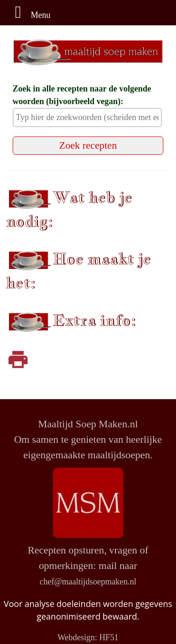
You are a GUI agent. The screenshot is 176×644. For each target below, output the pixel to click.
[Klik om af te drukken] (18, 359)
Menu (29, 15)
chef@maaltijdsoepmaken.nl (88, 582)
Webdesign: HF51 (88, 637)
